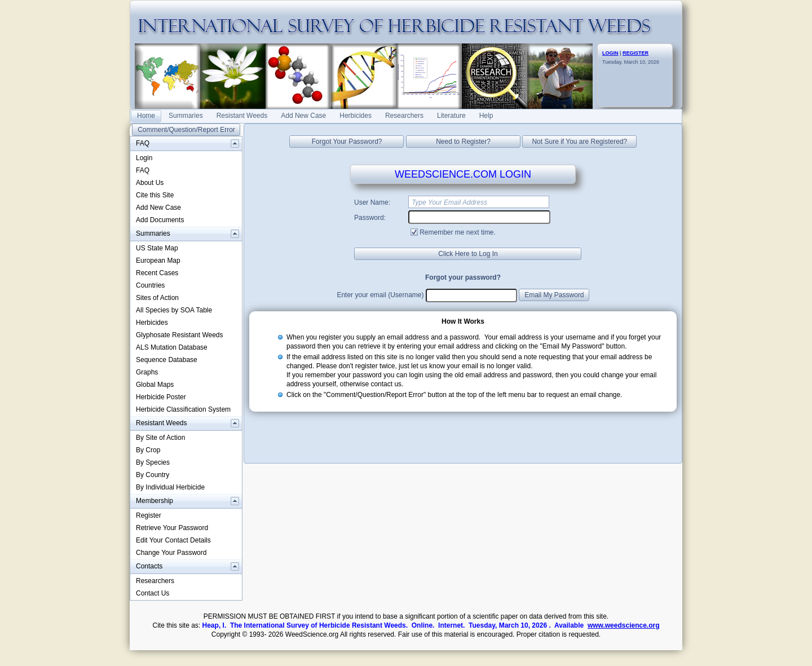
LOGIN (610, 53)
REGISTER (636, 53)
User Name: (372, 202)
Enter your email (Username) (380, 295)
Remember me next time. (458, 232)
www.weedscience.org (624, 625)
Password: (370, 218)
